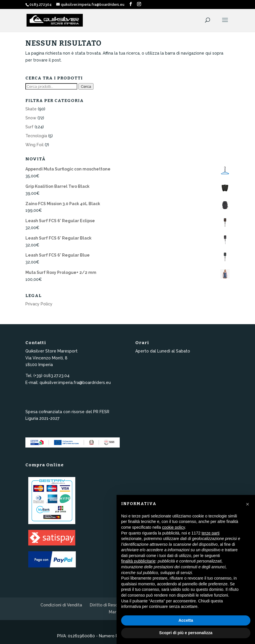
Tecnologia (36, 136)
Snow (31, 118)
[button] (247, 504)
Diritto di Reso (104, 605)
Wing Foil (34, 145)
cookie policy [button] (174, 527)
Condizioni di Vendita (61, 605)
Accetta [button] (186, 620)
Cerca (86, 86)
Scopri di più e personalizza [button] (186, 633)
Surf (29, 127)
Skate (31, 109)
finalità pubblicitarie (138, 561)
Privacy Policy (39, 304)
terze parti (211, 533)
